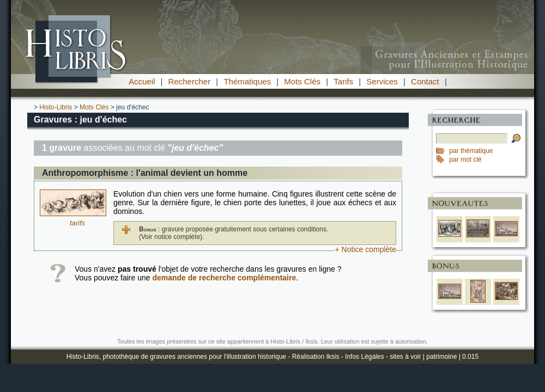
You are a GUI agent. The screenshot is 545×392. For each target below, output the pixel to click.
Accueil (142, 81)
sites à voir (405, 357)
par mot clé (465, 160)
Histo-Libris (56, 107)
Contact (425, 81)
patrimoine (441, 357)
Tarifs (343, 81)
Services (382, 81)
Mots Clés (302, 81)
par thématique (471, 151)
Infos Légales (364, 357)
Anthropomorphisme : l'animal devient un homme (145, 173)
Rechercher (190, 81)
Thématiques (247, 81)
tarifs (77, 223)
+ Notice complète (366, 249)
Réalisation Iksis (316, 357)
